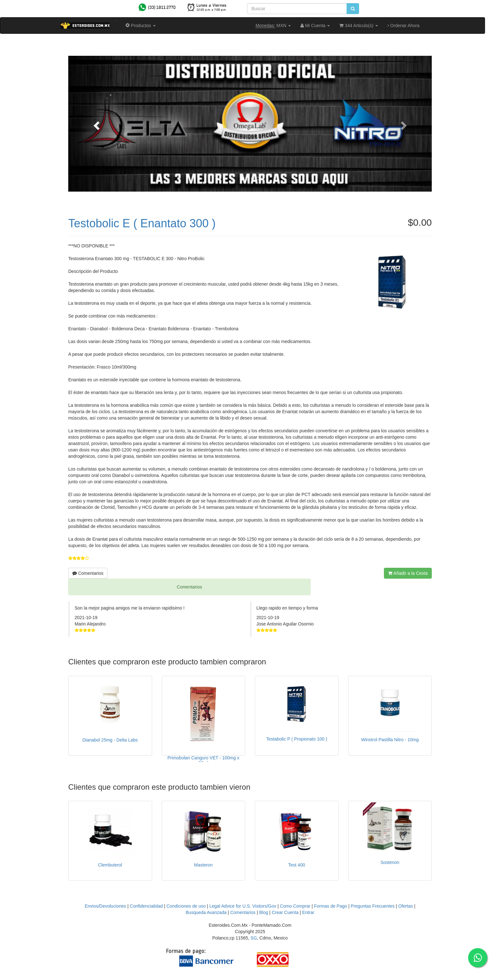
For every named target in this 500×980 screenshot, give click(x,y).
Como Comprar (295, 906)
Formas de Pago (331, 906)
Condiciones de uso (186, 906)
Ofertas (406, 906)
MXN (273, 26)
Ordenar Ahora (404, 26)
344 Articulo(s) (358, 26)
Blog (264, 912)
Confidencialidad (146, 906)
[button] (96, 124)
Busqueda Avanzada (206, 912)
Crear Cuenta (285, 912)
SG (254, 938)
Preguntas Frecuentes (373, 906)
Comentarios (88, 573)
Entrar (308, 912)
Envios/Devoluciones (106, 906)
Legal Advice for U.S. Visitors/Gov (243, 906)
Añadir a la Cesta (408, 573)
